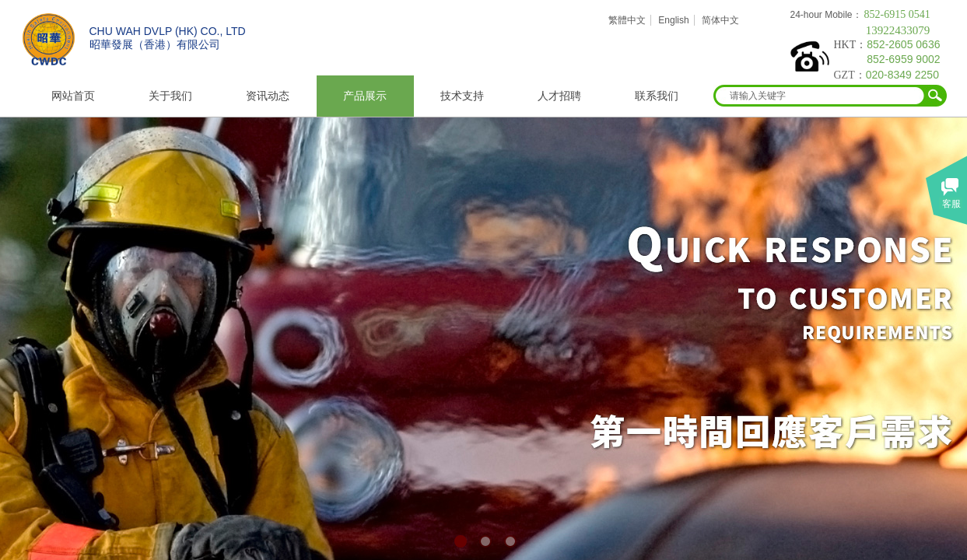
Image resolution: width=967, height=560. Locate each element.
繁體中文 (627, 20)
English (673, 20)
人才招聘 (559, 96)
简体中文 (720, 20)
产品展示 (365, 96)
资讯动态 (268, 96)
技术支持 (462, 96)
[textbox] (820, 96)
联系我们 (657, 96)
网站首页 (73, 96)
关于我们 (170, 96)
